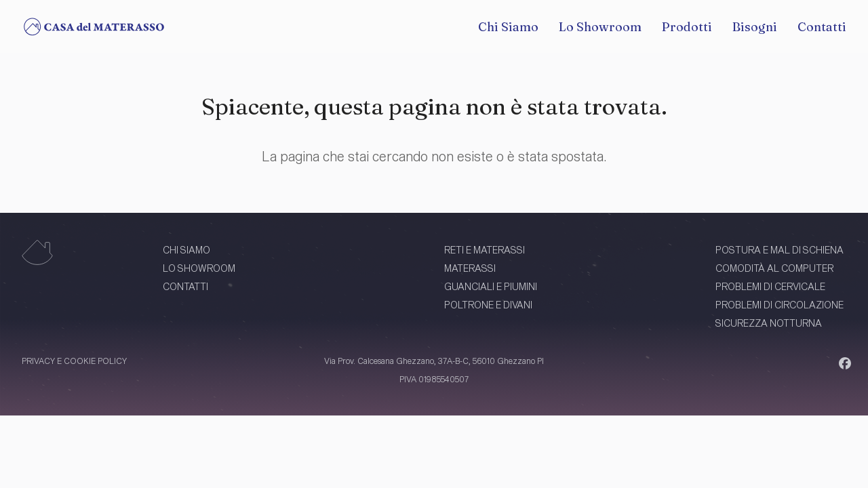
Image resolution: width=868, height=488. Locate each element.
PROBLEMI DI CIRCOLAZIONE (780, 305)
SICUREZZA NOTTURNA (769, 323)
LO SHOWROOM (199, 268)
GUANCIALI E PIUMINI (491, 286)
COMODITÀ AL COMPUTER (774, 268)
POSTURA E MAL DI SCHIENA (780, 250)
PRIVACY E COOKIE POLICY (74, 361)
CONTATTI (185, 286)
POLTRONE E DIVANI (488, 305)
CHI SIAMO (186, 250)
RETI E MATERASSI (485, 250)
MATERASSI (470, 268)
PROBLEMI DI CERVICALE (770, 286)
